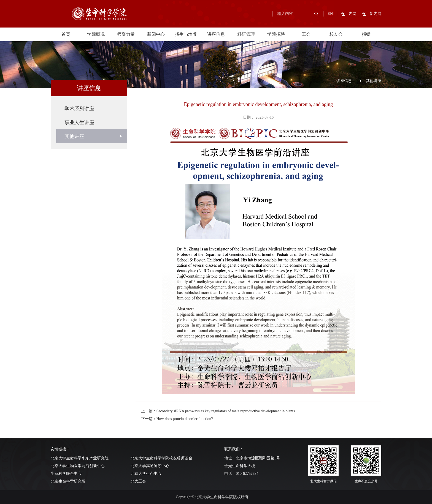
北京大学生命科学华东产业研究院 (80, 458)
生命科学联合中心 (66, 474)
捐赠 (366, 34)
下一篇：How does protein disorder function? (177, 419)
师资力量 (126, 34)
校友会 (336, 34)
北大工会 (138, 481)
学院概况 (96, 34)
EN (330, 14)
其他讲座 (374, 81)
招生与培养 (186, 34)
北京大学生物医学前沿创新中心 (78, 466)
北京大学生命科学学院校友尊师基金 (161, 458)
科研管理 (246, 34)
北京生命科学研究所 (68, 481)
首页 (66, 34)
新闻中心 (156, 34)
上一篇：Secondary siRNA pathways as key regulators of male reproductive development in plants (218, 411)
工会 (306, 34)
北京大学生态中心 (146, 474)
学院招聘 (276, 34)
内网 (356, 14)
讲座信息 (216, 34)
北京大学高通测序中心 (150, 466)
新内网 (376, 14)
